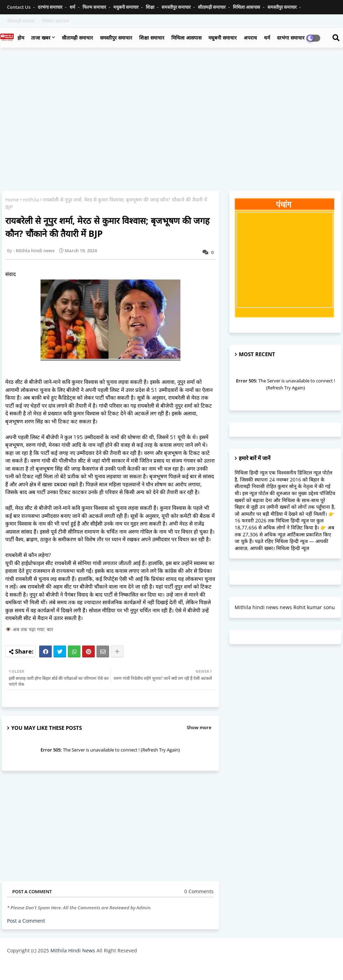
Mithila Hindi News (73, 950)
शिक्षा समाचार (152, 38)
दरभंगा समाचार (51, 7)
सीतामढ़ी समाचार (77, 38)
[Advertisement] (171, 104)
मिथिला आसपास (247, 7)
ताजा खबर (41, 38)
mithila (31, 200)
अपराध (250, 38)
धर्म (73, 7)
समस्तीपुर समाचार (177, 7)
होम (21, 38)
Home (12, 200)
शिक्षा (151, 7)
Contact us (19, 7)
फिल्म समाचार (95, 7)
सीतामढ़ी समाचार (212, 7)
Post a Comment (26, 921)
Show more (199, 727)
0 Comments (199, 891)
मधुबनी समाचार (126, 7)
